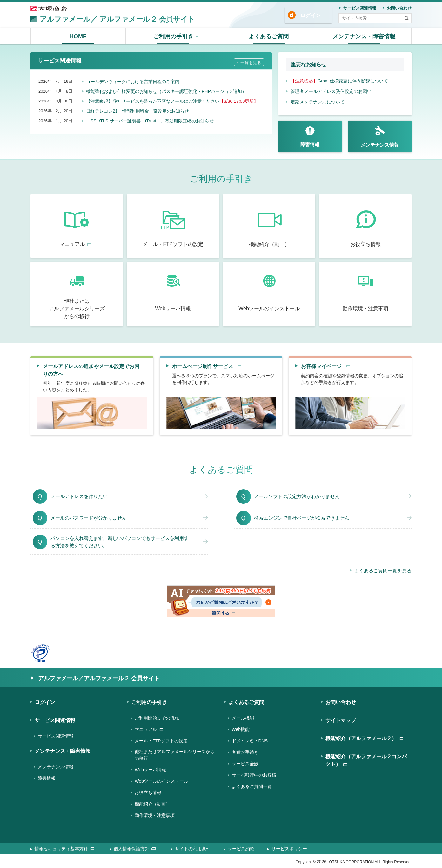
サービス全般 (245, 764)
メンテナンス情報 (56, 767)
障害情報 (47, 778)
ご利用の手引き (149, 702)
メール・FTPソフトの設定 (161, 741)
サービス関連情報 (55, 720)
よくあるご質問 (246, 702)
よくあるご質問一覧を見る (383, 571)
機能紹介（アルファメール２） (364, 738)
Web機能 (241, 729)
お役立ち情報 (148, 792)
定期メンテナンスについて (318, 102)
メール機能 (243, 718)
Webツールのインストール (161, 781)
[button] (173, 36)
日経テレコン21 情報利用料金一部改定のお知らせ (137, 109)
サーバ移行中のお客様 (254, 775)
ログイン (311, 15)
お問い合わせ (341, 702)
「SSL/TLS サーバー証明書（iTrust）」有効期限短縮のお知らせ (150, 119)
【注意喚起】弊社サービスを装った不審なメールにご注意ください (172, 100)
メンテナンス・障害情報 (63, 751)
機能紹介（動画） (152, 804)
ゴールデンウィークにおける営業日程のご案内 (133, 80)
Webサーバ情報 (150, 770)
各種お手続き (245, 752)
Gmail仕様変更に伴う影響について (339, 81)
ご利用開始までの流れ (157, 718)
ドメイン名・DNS (250, 741)
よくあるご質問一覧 (252, 786)
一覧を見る (251, 61)
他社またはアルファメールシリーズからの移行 (175, 755)
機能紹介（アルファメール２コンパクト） (366, 760)
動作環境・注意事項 (155, 815)
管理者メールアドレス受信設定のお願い (331, 91)
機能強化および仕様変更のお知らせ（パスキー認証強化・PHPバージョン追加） (166, 90)
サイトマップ (341, 720)
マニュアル (149, 729)
